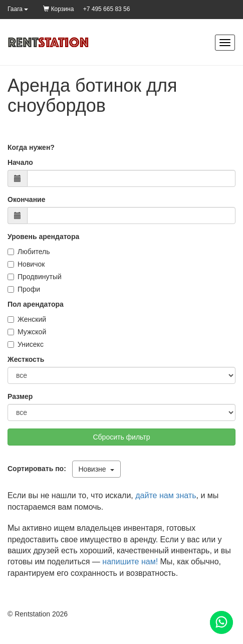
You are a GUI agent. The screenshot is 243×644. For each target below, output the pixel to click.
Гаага (18, 9)
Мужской (27, 332)
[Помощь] (221, 622)
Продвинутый (35, 277)
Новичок (26, 264)
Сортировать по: (39, 469)
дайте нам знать (166, 495)
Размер (20, 396)
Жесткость (26, 359)
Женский (27, 319)
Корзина (58, 9)
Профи (24, 289)
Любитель (29, 252)
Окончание (26, 199)
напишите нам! (130, 562)
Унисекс (26, 344)
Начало (20, 162)
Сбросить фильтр (121, 437)
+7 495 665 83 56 (107, 9)
